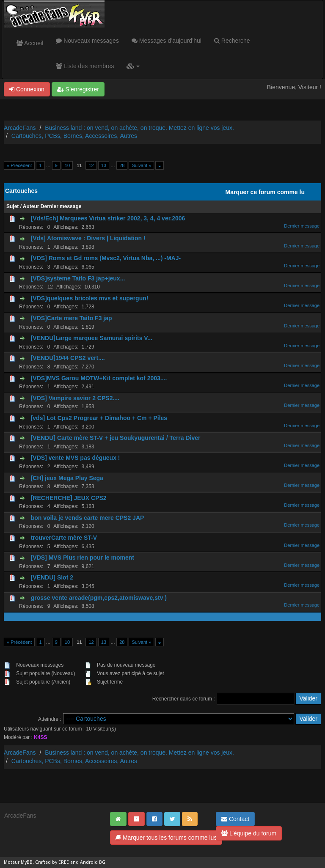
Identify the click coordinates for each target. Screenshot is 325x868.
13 (104, 165)
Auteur (31, 206)
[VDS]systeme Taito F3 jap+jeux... (78, 278)
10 (67, 165)
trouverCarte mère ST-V (64, 538)
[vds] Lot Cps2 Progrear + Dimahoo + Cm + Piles (99, 418)
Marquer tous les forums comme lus (166, 838)
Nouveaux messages (87, 41)
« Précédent (19, 165)
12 (91, 165)
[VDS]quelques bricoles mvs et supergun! (90, 298)
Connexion (27, 89)
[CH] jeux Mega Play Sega (67, 478)
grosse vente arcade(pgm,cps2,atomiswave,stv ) (99, 598)
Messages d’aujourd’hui (167, 41)
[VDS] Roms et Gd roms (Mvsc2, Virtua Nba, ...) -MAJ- (106, 258)
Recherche (232, 41)
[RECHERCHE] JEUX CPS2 (69, 498)
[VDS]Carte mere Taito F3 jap (72, 318)
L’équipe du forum (249, 833)
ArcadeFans (20, 128)
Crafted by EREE (52, 862)
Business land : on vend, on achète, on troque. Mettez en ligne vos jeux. (139, 128)
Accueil (30, 43)
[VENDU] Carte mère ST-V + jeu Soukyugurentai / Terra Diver (116, 438)
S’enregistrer (78, 89)
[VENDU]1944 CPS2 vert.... (68, 358)
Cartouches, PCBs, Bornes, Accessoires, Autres (74, 136)
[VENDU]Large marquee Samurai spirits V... (92, 338)
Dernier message (61, 206)
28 (122, 165)
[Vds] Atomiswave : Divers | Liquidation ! (88, 238)
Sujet (12, 206)
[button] (133, 66)
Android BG (93, 862)
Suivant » (141, 165)
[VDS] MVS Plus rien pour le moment (83, 558)
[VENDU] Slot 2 (52, 577)
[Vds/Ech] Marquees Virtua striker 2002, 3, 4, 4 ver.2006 (108, 218)
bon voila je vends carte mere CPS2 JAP (88, 518)
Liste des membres (85, 66)
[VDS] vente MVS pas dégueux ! (76, 458)
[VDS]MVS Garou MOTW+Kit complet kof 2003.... (99, 378)
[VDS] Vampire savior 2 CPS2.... (75, 398)
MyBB (27, 862)
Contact (235, 819)
